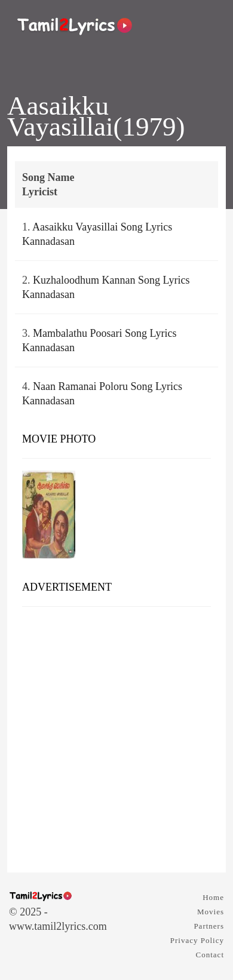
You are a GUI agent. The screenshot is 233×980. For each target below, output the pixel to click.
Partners (209, 926)
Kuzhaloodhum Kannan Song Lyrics (111, 280)
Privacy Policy (197, 940)
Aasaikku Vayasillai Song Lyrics (102, 227)
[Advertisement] (116, 735)
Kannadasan (48, 241)
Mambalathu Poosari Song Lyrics (105, 333)
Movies (211, 912)
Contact (210, 955)
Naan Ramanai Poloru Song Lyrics (108, 386)
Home (213, 897)
